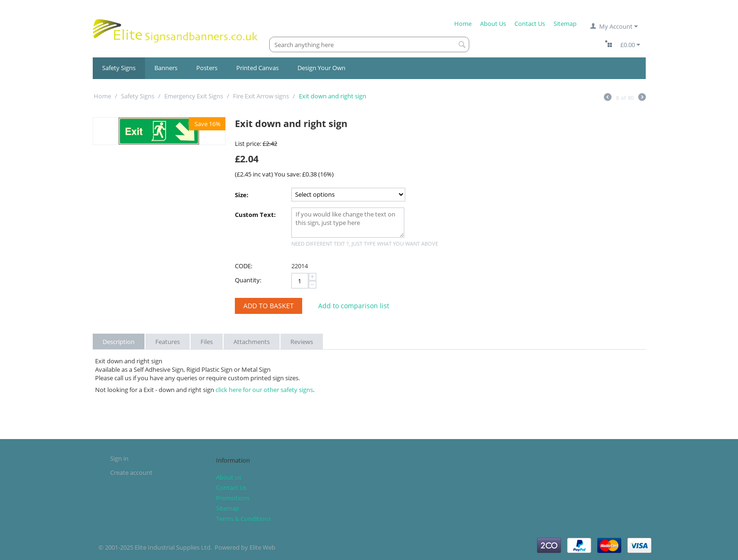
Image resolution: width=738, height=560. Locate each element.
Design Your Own (321, 68)
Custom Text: (255, 215)
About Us (493, 24)
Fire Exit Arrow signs (261, 96)
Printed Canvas (257, 68)
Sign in (119, 458)
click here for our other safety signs (264, 390)
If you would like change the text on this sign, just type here (348, 223)
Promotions (233, 498)
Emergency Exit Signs (194, 96)
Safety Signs (119, 68)
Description (119, 342)
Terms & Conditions (244, 519)
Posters (207, 68)
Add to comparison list (354, 306)
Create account (131, 472)
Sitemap (565, 24)
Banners (166, 68)
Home (463, 24)
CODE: (244, 266)
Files (207, 342)
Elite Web (262, 547)
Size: (242, 195)
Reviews (302, 342)
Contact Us (530, 24)
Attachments (252, 342)
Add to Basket (269, 306)
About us (229, 477)
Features (168, 342)
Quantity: (248, 280)
